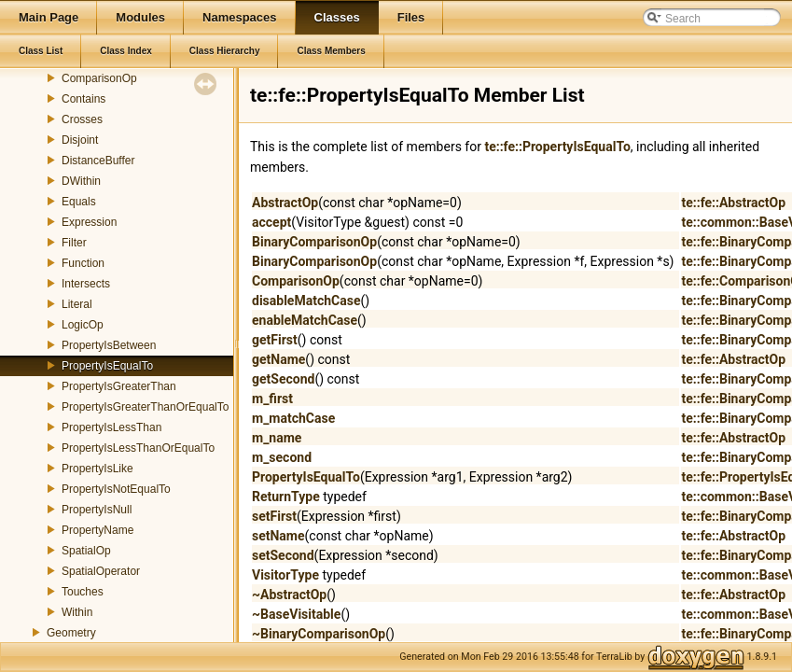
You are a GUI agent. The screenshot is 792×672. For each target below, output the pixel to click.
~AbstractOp (289, 595)
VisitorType (285, 575)
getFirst (275, 340)
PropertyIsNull (97, 510)
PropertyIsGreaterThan (119, 386)
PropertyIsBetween (109, 345)
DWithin (81, 181)
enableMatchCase (305, 320)
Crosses (82, 119)
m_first (272, 399)
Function (83, 263)
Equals (79, 202)
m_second (282, 457)
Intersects (86, 284)
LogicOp (83, 325)
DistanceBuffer (98, 161)
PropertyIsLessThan (111, 427)
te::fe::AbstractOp (733, 203)
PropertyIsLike (97, 469)
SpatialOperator (101, 571)
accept (271, 222)
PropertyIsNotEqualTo (116, 489)
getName (278, 359)
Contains (83, 99)
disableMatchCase (306, 301)
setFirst (274, 516)
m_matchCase (293, 418)
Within (77, 612)
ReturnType (286, 497)
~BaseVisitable (296, 614)
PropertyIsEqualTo (107, 366)
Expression (89, 222)
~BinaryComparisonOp (319, 634)
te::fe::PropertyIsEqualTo (557, 147)
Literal (77, 304)
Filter (74, 243)
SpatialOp (86, 551)
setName (278, 536)
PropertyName (97, 530)
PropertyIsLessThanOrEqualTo (138, 448)
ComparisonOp (99, 78)
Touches (83, 592)
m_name (277, 438)
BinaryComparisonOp (314, 242)
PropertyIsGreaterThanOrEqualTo (145, 407)
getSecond (283, 379)
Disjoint (80, 140)
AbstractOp (285, 203)
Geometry (71, 633)
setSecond (283, 555)
